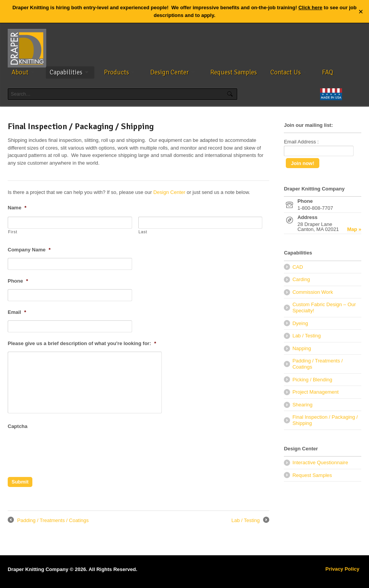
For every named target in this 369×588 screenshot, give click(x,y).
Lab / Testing (250, 521)
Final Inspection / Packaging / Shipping (325, 420)
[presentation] (66, 450)
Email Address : (301, 142)
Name (17, 208)
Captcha (18, 426)
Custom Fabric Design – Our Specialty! (324, 307)
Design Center (169, 72)
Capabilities (66, 72)
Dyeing (300, 323)
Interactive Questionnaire (320, 462)
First (13, 232)
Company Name (29, 250)
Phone (18, 281)
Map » (354, 229)
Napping (302, 348)
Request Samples (234, 72)
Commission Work (313, 292)
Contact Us (286, 72)
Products (117, 72)
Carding (301, 279)
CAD (298, 267)
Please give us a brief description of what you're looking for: (82, 343)
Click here (310, 8)
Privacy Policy (342, 569)
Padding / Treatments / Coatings (48, 521)
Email (17, 312)
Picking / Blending (312, 380)
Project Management (315, 392)
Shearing (302, 405)
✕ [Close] (361, 11)
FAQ (328, 72)
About (20, 72)
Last (143, 232)
